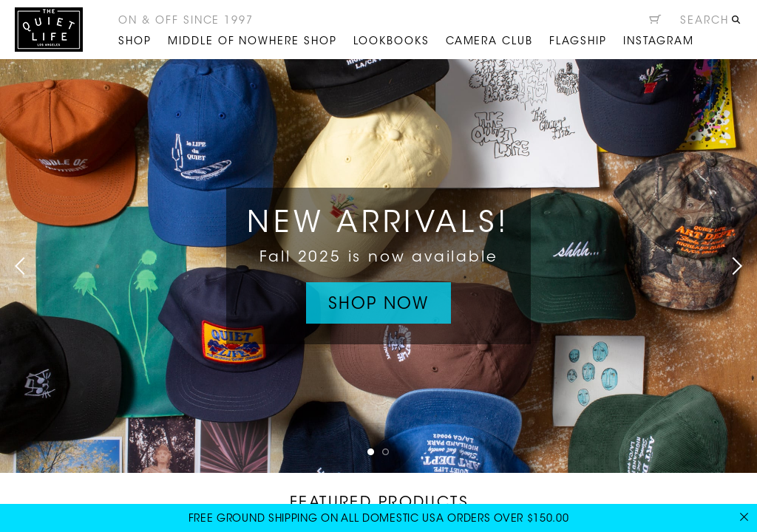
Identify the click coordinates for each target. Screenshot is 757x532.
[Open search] (711, 23)
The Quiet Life (49, 30)
